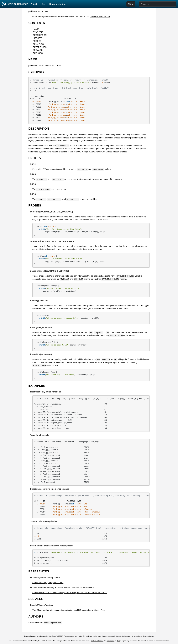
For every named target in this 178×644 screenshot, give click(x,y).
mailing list (110, 641)
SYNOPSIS (38, 32)
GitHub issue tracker (90, 636)
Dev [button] (43, 4)
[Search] (157, 4)
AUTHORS (38, 53)
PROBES (37, 41)
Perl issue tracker (97, 641)
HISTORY (37, 38)
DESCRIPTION (40, 35)
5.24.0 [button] (34, 4)
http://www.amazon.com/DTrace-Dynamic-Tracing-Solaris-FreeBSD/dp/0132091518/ (70, 593)
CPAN (46, 12)
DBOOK (60, 636)
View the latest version (100, 16)
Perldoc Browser (15, 4)
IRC (118, 641)
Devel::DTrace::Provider (42, 605)
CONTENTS (37, 23)
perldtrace (33, 11)
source (41, 12)
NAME (36, 29)
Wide (131, 4)
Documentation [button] (57, 4)
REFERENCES (40, 47)
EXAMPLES (38, 44)
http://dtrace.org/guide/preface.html (48, 583)
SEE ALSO (38, 50)
